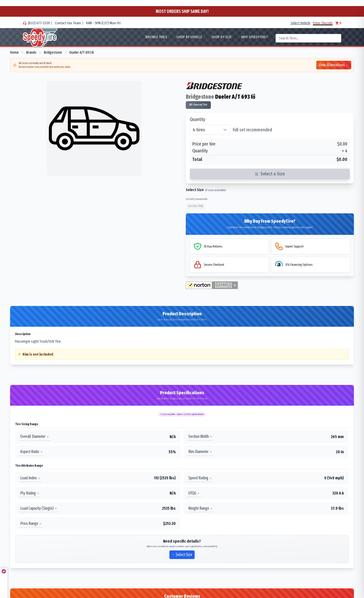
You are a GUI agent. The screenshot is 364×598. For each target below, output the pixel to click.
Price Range (31, 523)
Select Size (182, 555)
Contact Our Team (68, 23)
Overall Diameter (35, 436)
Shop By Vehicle (189, 37)
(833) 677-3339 (39, 23)
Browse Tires (156, 37)
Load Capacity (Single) (39, 508)
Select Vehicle (301, 23)
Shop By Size (222, 37)
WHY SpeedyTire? (255, 37)
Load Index (30, 478)
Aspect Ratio (31, 452)
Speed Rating (200, 478)
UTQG (194, 493)
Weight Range (200, 508)
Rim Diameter (200, 452)
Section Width (200, 436)
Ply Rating (30, 493)
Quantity (198, 119)
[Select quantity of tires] (210, 130)
